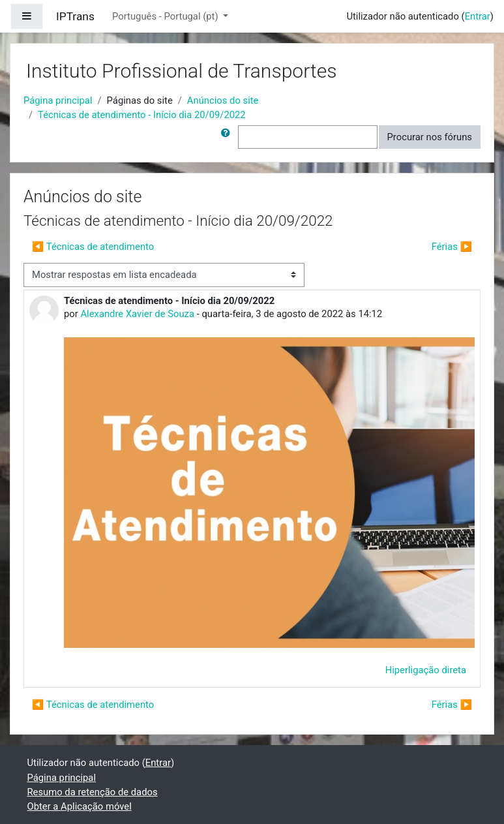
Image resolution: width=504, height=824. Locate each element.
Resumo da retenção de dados (93, 792)
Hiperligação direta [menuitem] (426, 670)
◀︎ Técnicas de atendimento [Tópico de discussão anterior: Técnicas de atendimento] (93, 247)
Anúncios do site (223, 100)
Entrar (478, 16)
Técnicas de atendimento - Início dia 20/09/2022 (142, 115)
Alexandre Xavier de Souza (137, 314)
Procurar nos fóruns (430, 137)
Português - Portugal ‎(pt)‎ (166, 16)
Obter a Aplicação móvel (80, 806)
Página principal (58, 100)
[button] (228, 137)
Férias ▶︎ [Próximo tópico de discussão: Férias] (452, 247)
